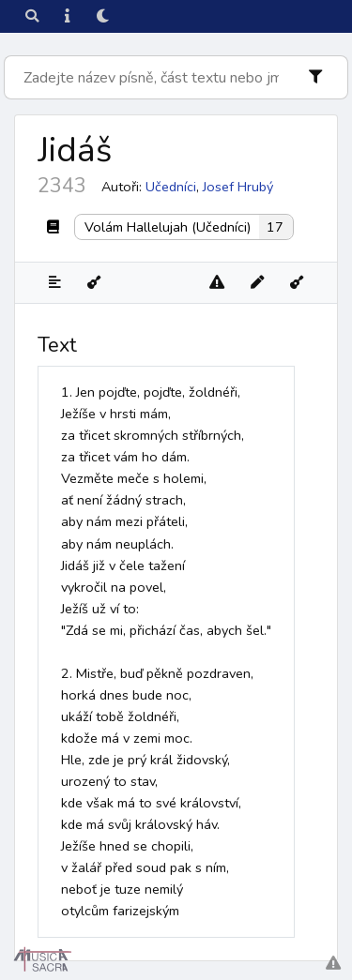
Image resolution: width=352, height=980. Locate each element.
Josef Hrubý (238, 187)
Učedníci (171, 187)
